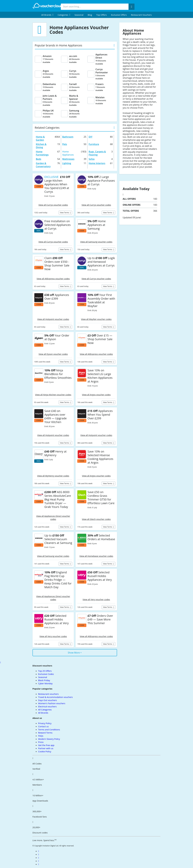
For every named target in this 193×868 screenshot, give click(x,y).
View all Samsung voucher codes (96, 242)
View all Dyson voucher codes (53, 354)
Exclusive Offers (119, 15)
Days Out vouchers (48, 700)
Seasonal (79, 15)
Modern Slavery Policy (49, 739)
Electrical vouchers (47, 706)
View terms (65, 213)
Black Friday (44, 680)
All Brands (43, 713)
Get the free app (46, 745)
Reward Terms (45, 733)
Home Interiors (97, 163)
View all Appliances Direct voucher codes (53, 518)
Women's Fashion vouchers (52, 703)
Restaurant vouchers (141, 15)
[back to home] (48, 6)
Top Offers (102, 15)
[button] (47, 15)
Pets (65, 144)
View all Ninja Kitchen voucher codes (53, 395)
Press (41, 742)
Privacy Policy (45, 723)
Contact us (43, 726)
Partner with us (46, 748)
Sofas (92, 159)
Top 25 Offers (45, 671)
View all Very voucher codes (96, 599)
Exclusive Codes (46, 674)
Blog (90, 15)
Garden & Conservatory (43, 165)
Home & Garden (40, 138)
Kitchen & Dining (41, 146)
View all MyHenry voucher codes (53, 476)
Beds (39, 159)
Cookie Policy (45, 751)
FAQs (41, 736)
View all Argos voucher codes (96, 395)
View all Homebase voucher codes (96, 556)
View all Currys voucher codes (53, 205)
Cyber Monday (45, 683)
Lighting (67, 163)
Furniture (94, 144)
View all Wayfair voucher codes (96, 319)
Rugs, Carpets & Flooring (97, 153)
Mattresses (68, 159)
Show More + (75, 653)
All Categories (45, 710)
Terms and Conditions (49, 730)
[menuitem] (47, 15)
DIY (90, 137)
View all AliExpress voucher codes (53, 279)
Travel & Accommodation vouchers (55, 697)
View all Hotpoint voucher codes (53, 319)
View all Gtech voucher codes (96, 519)
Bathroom (68, 137)
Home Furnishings (42, 153)
